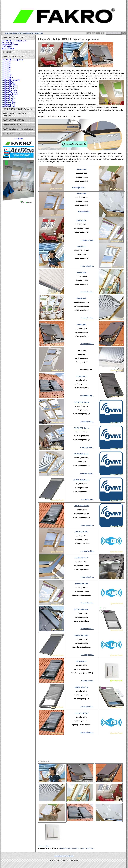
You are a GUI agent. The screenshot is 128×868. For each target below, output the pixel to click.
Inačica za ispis (44, 846)
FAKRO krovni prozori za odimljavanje (18, 129)
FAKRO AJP (6, 68)
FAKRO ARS (6, 62)
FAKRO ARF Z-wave (9, 90)
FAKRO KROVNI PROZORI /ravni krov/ (18, 109)
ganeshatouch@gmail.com (64, 856)
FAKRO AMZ (7, 74)
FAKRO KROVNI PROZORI (13, 37)
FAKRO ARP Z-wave (10, 88)
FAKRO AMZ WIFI (8, 104)
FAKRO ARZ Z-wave (10, 86)
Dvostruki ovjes (8, 43)
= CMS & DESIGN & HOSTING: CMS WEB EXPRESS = (64, 861)
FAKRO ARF (6, 66)
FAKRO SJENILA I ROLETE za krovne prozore (77, 849)
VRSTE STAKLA (8, 49)
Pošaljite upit (18, 139)
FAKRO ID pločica (8, 106)
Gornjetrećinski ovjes (10, 45)
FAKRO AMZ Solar (9, 102)
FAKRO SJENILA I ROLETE (13, 56)
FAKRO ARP (6, 64)
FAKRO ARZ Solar (9, 84)
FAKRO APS (6, 70)
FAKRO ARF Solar (8, 98)
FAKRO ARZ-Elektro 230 (11, 80)
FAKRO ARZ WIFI (8, 82)
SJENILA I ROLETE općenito (12, 60)
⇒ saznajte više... (78, 188)
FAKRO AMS (7, 76)
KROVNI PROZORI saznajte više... (15, 41)
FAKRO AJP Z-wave (9, 92)
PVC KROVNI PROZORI (12, 134)
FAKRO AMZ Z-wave (10, 94)
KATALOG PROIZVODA (12, 125)
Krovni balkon (7, 47)
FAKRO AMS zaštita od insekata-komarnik (24, 33)
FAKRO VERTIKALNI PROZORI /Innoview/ (15, 115)
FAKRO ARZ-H (7, 78)
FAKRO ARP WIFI (8, 96)
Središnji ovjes (9, 52)
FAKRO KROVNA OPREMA (13, 120)
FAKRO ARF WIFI (8, 100)
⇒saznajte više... (87, 681)
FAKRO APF (6, 72)
